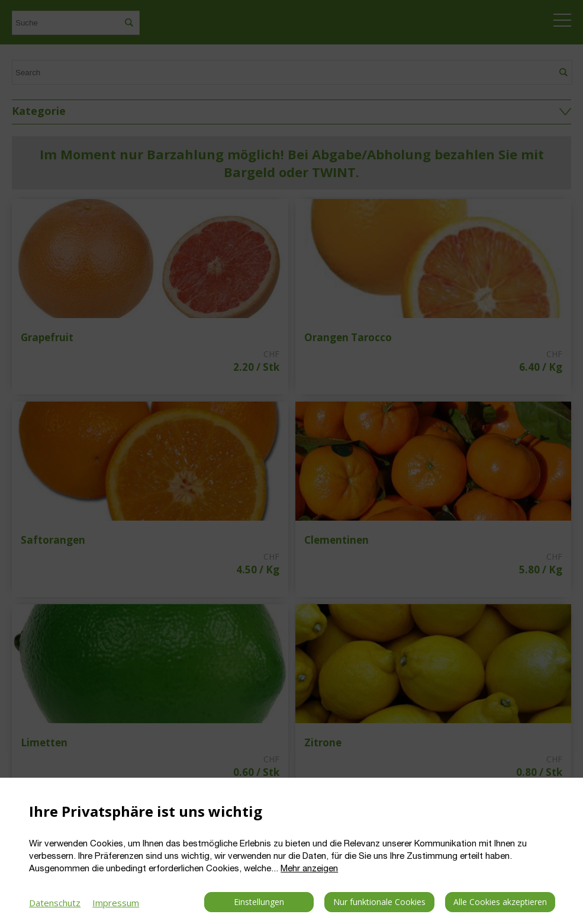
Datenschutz (55, 903)
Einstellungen (259, 902)
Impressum (116, 903)
